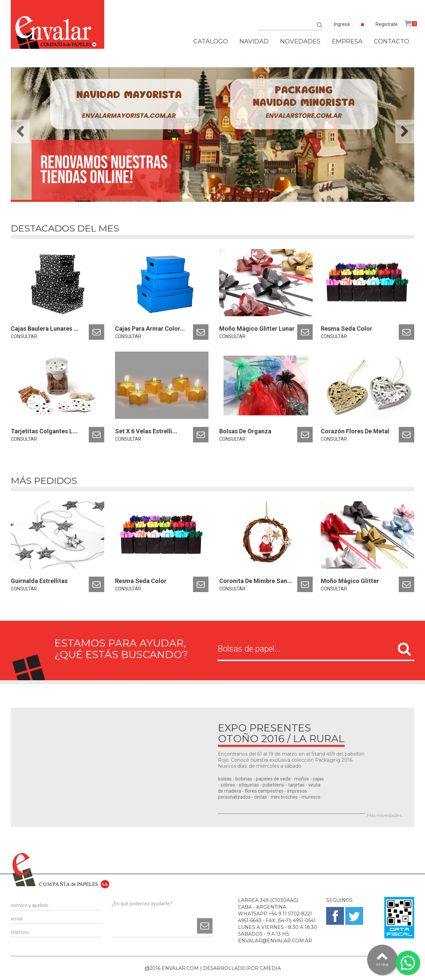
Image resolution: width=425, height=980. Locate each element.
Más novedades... (386, 815)
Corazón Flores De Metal (355, 431)
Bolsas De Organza (245, 431)
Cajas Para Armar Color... (150, 329)
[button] (20, 132)
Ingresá (342, 24)
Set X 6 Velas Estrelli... (146, 431)
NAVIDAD (254, 41)
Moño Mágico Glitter (350, 581)
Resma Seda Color (346, 329)
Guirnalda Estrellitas (39, 581)
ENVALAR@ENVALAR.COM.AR (275, 941)
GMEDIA (270, 968)
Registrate (387, 24)
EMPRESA (347, 41)
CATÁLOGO (211, 41)
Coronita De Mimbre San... (256, 581)
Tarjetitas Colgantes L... (44, 431)
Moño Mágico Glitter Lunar (257, 329)
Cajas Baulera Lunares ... (45, 329)
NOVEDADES (300, 41)
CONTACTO (392, 41)
